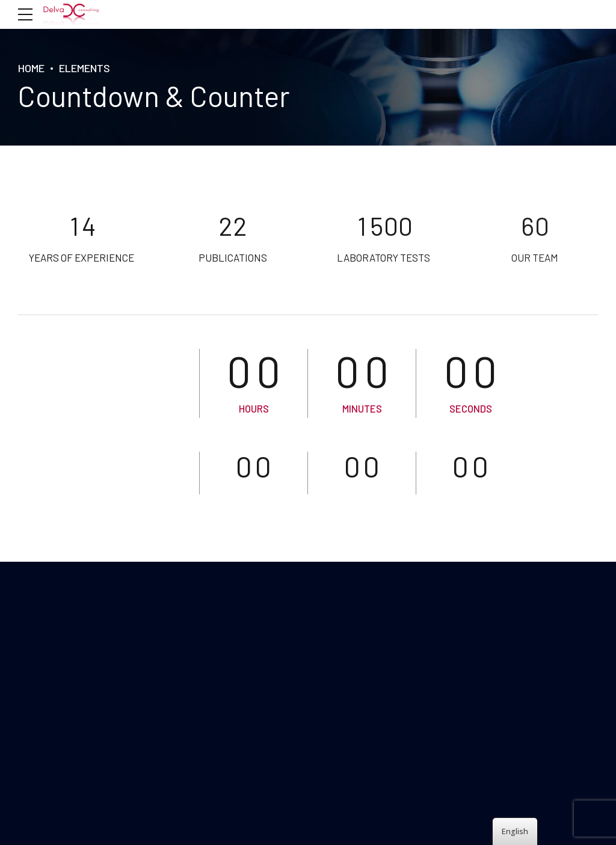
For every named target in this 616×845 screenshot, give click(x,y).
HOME (31, 68)
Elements (85, 68)
